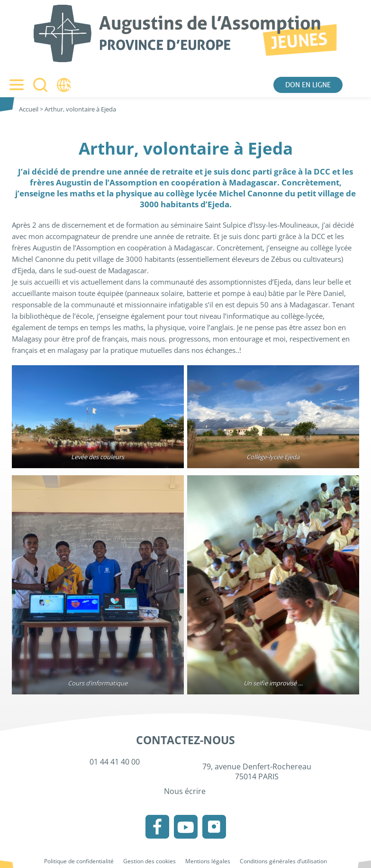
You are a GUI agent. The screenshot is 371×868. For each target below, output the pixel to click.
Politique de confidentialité (79, 861)
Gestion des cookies (149, 861)
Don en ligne (308, 85)
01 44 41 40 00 (115, 762)
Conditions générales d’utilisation (283, 861)
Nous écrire (186, 791)
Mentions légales (208, 861)
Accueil (29, 109)
